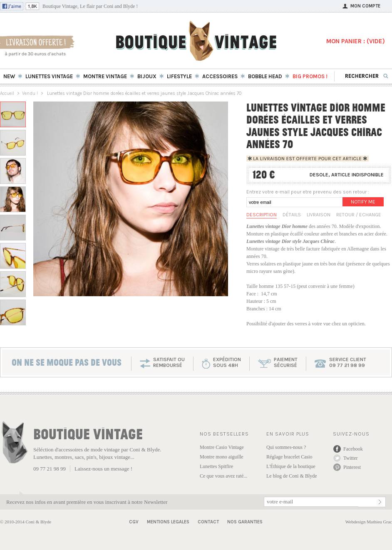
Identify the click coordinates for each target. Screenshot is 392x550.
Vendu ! (30, 93)
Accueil (7, 93)
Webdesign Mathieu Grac (369, 522)
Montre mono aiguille (222, 457)
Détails (292, 215)
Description (262, 215)
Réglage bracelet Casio (289, 457)
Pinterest (352, 467)
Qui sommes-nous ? (286, 447)
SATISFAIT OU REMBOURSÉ (169, 362)
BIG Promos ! (310, 76)
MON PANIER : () (356, 41)
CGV (134, 522)
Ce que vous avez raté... (223, 476)
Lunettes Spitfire (216, 466)
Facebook (353, 449)
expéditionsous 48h (227, 362)
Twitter (350, 458)
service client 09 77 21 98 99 (348, 362)
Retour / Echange (359, 215)
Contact (208, 522)
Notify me (363, 202)
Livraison (319, 215)
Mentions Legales (168, 522)
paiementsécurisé (286, 362)
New (9, 76)
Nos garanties (245, 522)
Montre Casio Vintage (222, 447)
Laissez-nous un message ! (103, 469)
